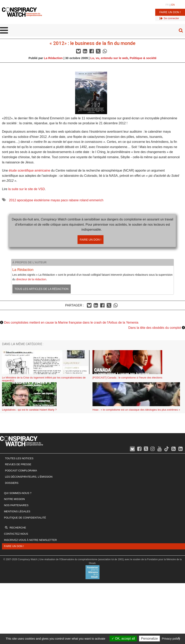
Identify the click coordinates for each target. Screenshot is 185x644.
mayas (55, 200)
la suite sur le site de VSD (26, 189)
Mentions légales (17, 511)
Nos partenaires (16, 505)
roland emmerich (91, 200)
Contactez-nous (16, 534)
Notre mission (14, 499)
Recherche (18, 528)
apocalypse (25, 200)
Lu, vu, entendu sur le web (109, 58)
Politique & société (143, 58)
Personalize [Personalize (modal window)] (149, 639)
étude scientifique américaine (29, 170)
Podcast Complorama (21, 471)
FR (167, 5)
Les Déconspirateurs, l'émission (29, 477)
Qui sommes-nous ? (18, 493)
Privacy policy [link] (171, 639)
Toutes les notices (19, 458)
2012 (13, 200)
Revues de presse (18, 464)
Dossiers (12, 483)
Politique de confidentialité (25, 518)
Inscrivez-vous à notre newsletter (30, 540)
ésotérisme (42, 200)
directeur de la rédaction (31, 279)
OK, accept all (123, 639)
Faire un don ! (170, 12)
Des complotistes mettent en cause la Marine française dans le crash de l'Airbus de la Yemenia (71, 322)
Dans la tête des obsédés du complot (155, 328)
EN (173, 5)
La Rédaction (53, 58)
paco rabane (70, 200)
